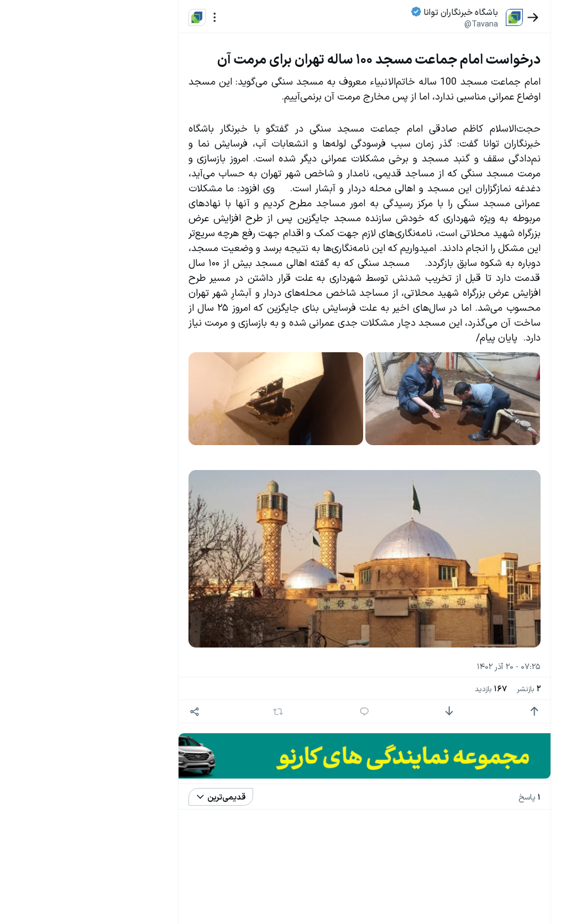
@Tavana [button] (447, 24)
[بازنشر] (284, 750)
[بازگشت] (498, 17)
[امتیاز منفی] (428, 750)
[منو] (234, 17)
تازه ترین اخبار (140, 168)
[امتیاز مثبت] (500, 750)
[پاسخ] (357, 750)
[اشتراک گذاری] (214, 750)
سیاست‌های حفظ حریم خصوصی (120, 868)
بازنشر (494, 727)
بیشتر (160, 822)
